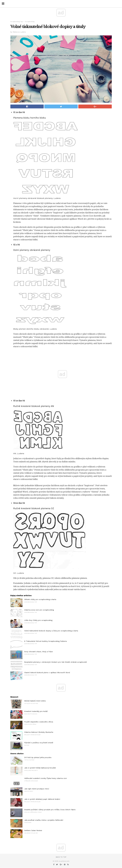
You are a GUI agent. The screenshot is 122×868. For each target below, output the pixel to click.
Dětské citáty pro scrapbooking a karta (40, 599)
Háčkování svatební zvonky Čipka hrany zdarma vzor (46, 778)
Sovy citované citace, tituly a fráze (38, 652)
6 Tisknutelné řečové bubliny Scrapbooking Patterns (46, 641)
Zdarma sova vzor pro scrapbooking (39, 610)
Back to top (61, 857)
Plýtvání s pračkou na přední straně (39, 743)
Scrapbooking (30, 22)
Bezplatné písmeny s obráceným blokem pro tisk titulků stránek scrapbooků (56, 662)
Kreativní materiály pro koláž (36, 711)
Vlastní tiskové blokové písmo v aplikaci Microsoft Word (47, 673)
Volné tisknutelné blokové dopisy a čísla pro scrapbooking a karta (51, 631)
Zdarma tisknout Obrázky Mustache (39, 732)
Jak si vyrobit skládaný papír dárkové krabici (42, 799)
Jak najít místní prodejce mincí (37, 789)
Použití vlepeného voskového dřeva (39, 722)
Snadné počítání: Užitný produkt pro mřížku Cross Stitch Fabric (50, 810)
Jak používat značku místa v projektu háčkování (44, 820)
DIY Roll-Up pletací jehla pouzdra (38, 757)
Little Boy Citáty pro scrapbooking (38, 620)
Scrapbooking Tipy (17, 22)
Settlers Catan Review (33, 830)
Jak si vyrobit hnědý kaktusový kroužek (40, 768)
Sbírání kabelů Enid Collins (35, 701)
